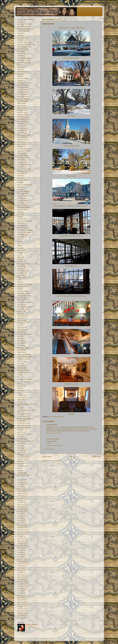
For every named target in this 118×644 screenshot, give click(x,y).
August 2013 (21, 512)
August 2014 (21, 498)
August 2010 (21, 548)
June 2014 (20, 500)
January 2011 (21, 541)
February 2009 (22, 577)
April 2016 (20, 487)
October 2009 (21, 561)
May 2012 (20, 518)
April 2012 (20, 521)
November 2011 (22, 530)
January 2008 (21, 604)
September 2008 (22, 586)
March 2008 (21, 600)
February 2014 (22, 505)
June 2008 (20, 593)
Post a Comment (49, 449)
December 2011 (22, 527)
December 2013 (22, 509)
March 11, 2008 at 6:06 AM (54, 433)
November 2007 (22, 609)
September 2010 (22, 545)
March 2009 (21, 575)
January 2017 (21, 484)
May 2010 (20, 552)
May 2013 (20, 514)
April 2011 (20, 536)
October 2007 (21, 611)
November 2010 (22, 543)
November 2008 (22, 584)
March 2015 (21, 491)
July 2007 (20, 618)
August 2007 (21, 616)
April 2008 (20, 597)
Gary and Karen (51, 439)
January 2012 (21, 525)
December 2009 (22, 559)
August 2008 (21, 588)
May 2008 (20, 595)
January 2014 (21, 507)
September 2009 (22, 564)
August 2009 (21, 566)
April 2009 (20, 573)
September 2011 (22, 532)
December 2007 (22, 607)
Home (72, 457)
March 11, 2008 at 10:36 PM (54, 446)
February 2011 (22, 539)
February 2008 (22, 602)
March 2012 (21, 523)
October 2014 (21, 496)
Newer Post (47, 457)
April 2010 (20, 555)
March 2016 (21, 489)
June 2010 (20, 550)
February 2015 (22, 493)
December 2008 (22, 582)
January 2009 (21, 579)
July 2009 (20, 568)
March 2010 (21, 557)
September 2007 (22, 613)
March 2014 (21, 502)
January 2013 (21, 516)
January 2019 (21, 482)
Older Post (96, 457)
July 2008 (20, 591)
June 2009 (20, 570)
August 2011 (21, 534)
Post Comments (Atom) (56, 461)
